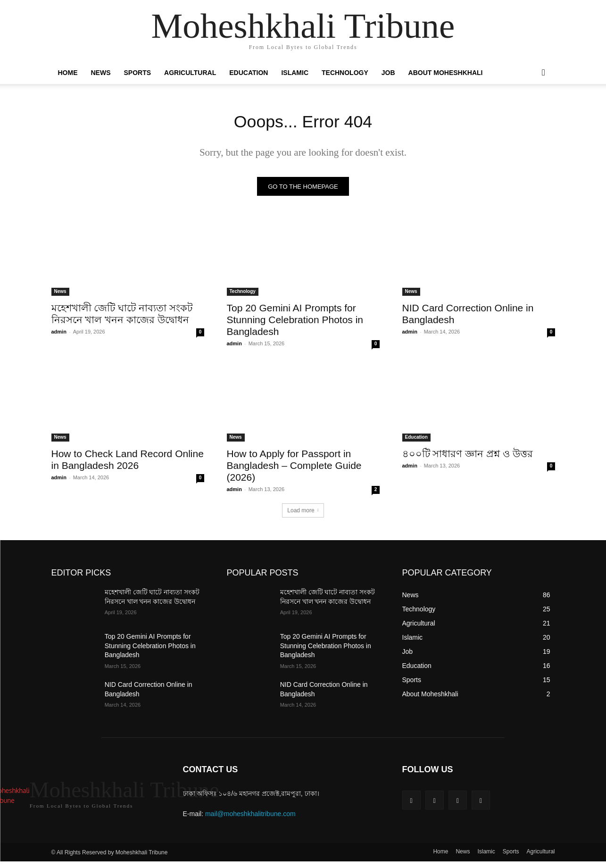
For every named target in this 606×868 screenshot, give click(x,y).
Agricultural (190, 73)
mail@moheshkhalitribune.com (250, 817)
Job (388, 73)
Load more (303, 513)
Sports (138, 73)
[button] (544, 73)
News (101, 73)
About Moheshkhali (446, 73)
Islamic (295, 73)
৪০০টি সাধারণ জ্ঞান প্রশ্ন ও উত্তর (468, 456)
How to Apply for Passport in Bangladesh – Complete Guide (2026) (294, 468)
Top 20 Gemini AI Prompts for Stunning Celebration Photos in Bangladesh (295, 322)
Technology (345, 73)
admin (59, 334)
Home (68, 73)
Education (249, 73)
